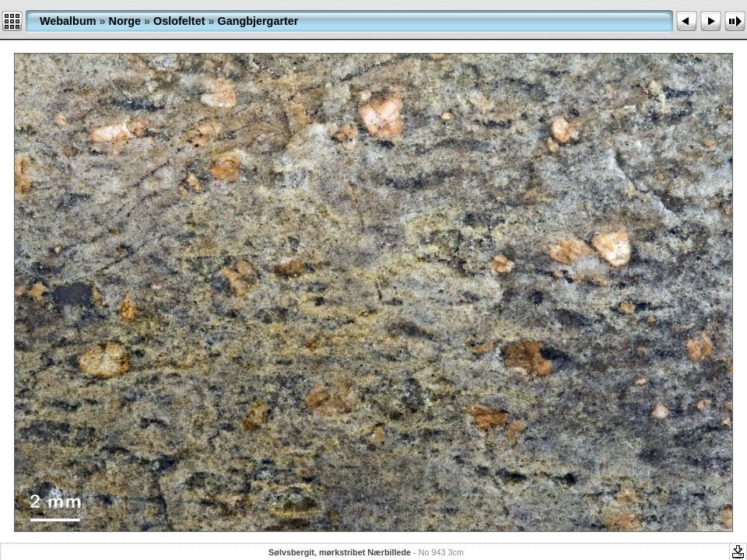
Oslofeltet (179, 21)
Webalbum (68, 21)
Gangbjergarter (258, 21)
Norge (125, 21)
